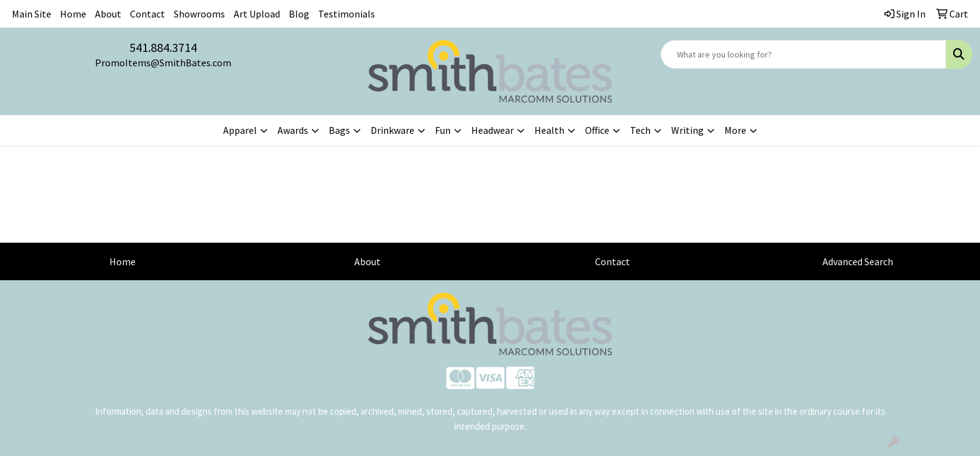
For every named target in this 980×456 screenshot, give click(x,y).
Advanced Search (858, 261)
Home (73, 14)
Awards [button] (293, 130)
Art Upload (257, 14)
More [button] (735, 130)
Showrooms (199, 14)
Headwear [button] (492, 130)
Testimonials (347, 14)
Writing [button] (687, 130)
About (108, 14)
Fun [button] (443, 130)
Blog (299, 14)
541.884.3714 (163, 47)
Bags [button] (339, 130)
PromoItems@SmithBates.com (163, 63)
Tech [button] (640, 130)
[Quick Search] (803, 54)
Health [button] (549, 130)
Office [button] (597, 130)
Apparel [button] (240, 130)
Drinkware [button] (392, 130)
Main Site (32, 14)
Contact (147, 14)
